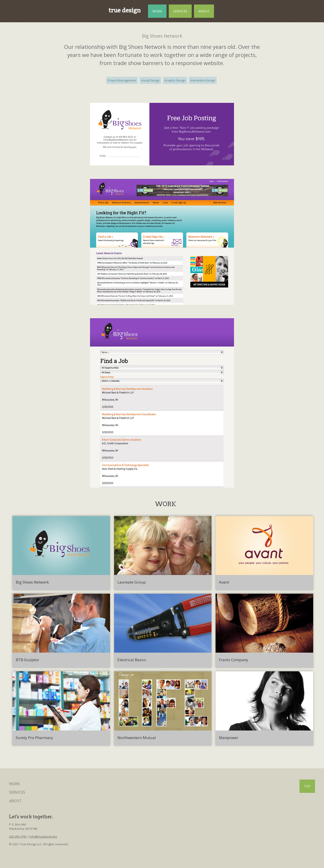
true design (125, 11)
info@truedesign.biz (43, 836)
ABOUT (204, 11)
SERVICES (180, 11)
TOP (307, 786)
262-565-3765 (18, 836)
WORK (157, 11)
